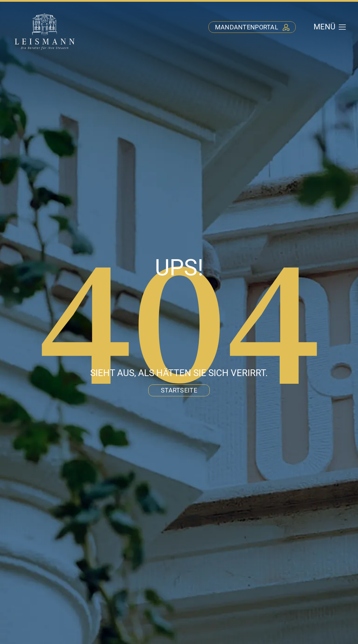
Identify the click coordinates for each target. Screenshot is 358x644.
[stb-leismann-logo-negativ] (45, 13)
